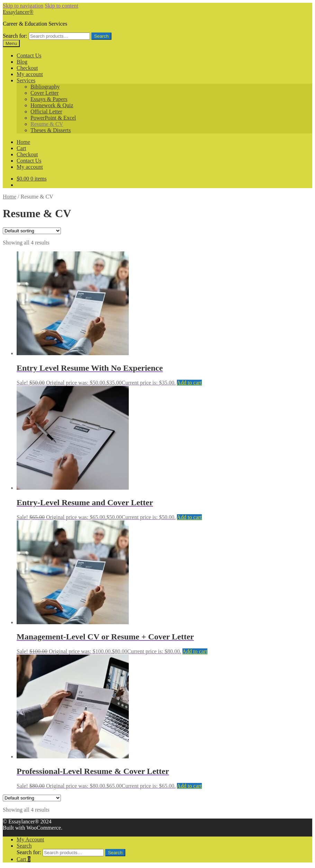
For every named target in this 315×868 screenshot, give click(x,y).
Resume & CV (47, 124)
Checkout (27, 68)
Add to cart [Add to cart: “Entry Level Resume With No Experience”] (189, 383)
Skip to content (61, 6)
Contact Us (29, 56)
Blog (22, 62)
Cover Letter (44, 93)
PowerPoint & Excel (53, 118)
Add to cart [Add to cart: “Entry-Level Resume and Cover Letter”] (189, 517)
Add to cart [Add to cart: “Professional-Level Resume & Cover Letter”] (189, 786)
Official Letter (46, 112)
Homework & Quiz (52, 105)
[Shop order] (32, 231)
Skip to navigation (23, 6)
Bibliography (45, 87)
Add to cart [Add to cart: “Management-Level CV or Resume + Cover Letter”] (195, 651)
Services (26, 80)
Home (23, 142)
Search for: (15, 36)
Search (101, 36)
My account (30, 74)
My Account (30, 839)
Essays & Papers (49, 99)
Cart (21, 148)
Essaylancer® (18, 12)
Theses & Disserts (51, 130)
